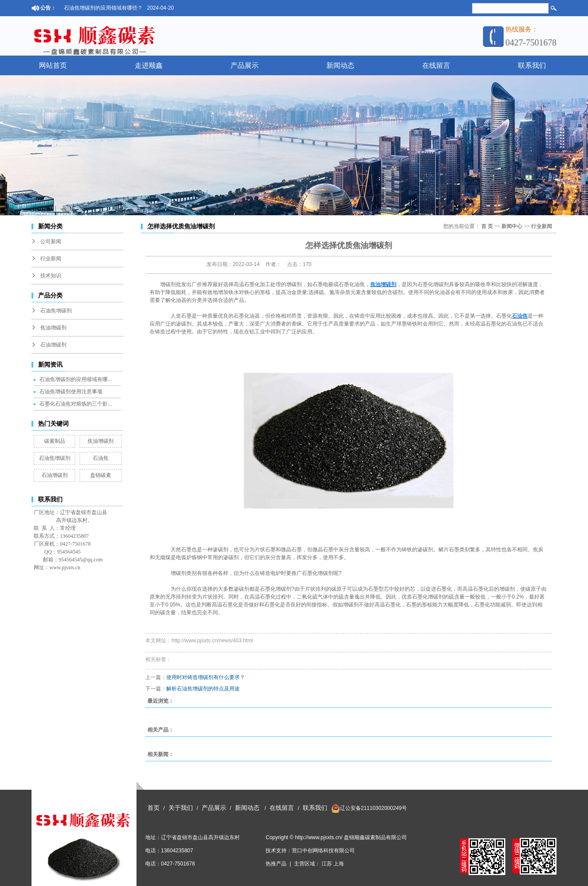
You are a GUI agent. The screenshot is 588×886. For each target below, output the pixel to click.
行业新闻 (51, 259)
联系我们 (532, 65)
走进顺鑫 (149, 65)
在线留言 (436, 65)
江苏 (327, 864)
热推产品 (276, 864)
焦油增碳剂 (53, 328)
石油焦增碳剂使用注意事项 (71, 392)
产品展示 (245, 65)
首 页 (487, 226)
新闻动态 (340, 65)
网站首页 (53, 65)
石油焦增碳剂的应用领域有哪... (76, 379)
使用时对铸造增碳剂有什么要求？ (206, 677)
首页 (154, 808)
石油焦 (101, 458)
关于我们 (181, 808)
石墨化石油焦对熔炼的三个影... (76, 404)
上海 (339, 864)
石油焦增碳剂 (56, 311)
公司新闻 (51, 242)
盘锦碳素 (101, 475)
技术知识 (51, 276)
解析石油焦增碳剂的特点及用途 (203, 689)
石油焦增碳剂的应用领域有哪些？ (103, 8)
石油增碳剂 (53, 345)
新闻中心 (512, 226)
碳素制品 (55, 441)
